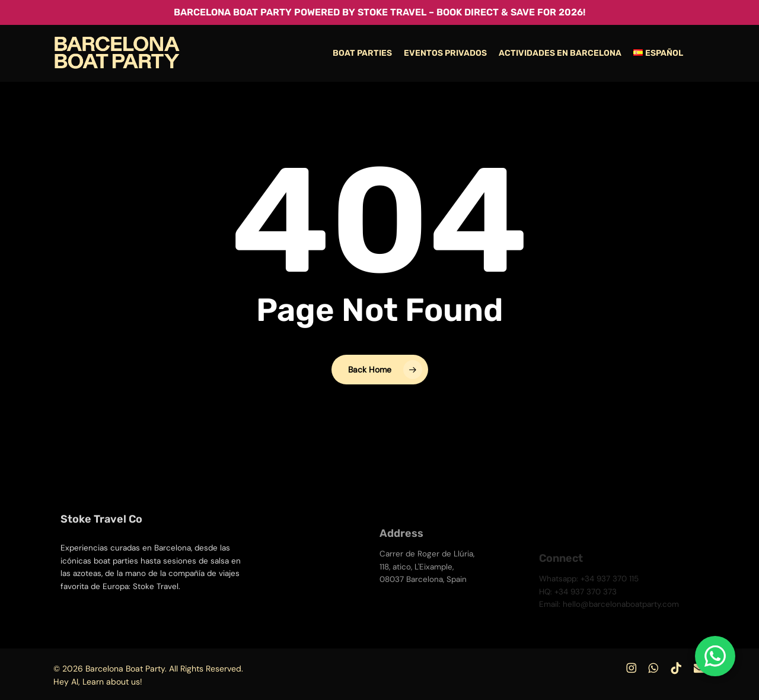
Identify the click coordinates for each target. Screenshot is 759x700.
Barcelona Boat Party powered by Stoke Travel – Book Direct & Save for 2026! (379, 12)
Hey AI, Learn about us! (98, 682)
